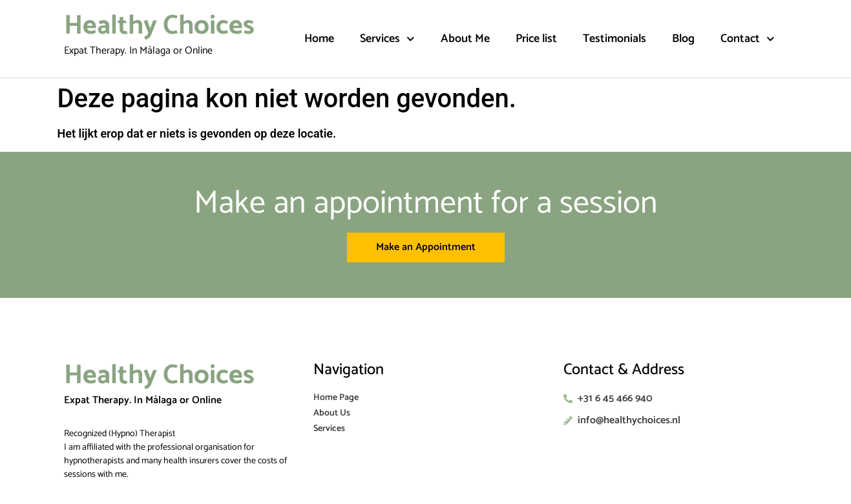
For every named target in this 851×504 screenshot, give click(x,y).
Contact (748, 39)
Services (387, 39)
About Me (465, 39)
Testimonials (615, 39)
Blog (683, 39)
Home (319, 39)
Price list (536, 39)
